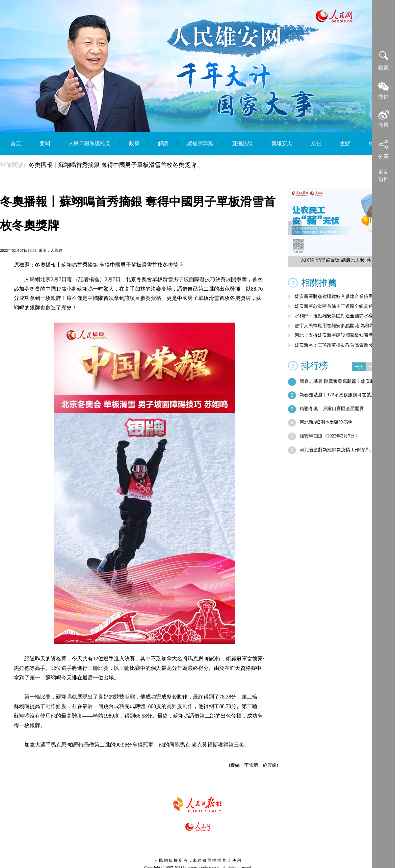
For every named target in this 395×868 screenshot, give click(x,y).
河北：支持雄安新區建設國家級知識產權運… (341, 335)
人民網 (56, 250)
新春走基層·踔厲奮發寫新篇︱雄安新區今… (344, 381)
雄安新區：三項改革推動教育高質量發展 (336, 345)
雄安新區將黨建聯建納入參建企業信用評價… (341, 296)
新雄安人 (282, 143)
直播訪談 (242, 143)
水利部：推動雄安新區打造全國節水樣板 (336, 316)
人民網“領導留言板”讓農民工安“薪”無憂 (342, 260)
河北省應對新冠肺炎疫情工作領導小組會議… (346, 450)
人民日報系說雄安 (90, 143)
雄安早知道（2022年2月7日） (329, 436)
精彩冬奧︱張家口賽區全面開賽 (332, 409)
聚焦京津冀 (200, 143)
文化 (316, 143)
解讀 (163, 143)
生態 (345, 143)
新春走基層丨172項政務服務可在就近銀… (342, 395)
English (212, 167)
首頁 (16, 143)
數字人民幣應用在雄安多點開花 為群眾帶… (339, 326)
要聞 (45, 143)
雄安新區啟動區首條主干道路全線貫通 (334, 306)
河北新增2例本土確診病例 (326, 422)
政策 (134, 143)
